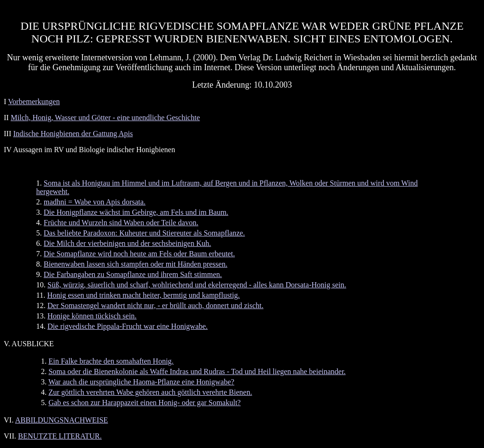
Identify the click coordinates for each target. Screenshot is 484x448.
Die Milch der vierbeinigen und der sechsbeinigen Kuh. (127, 243)
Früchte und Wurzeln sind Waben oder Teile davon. (121, 223)
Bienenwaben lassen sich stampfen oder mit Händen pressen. (136, 264)
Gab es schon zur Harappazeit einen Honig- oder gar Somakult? (145, 403)
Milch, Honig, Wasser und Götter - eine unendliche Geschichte (105, 118)
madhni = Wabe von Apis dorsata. (95, 202)
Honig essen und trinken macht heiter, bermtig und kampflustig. (143, 295)
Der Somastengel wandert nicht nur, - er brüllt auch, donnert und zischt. (156, 305)
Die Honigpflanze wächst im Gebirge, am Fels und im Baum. (136, 212)
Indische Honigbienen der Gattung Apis (73, 134)
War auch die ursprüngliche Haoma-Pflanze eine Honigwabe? (141, 382)
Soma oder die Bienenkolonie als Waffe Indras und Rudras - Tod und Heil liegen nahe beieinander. (197, 371)
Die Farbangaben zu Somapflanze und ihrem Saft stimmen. (133, 274)
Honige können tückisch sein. (92, 316)
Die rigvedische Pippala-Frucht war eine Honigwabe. (128, 326)
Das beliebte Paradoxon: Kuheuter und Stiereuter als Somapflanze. (144, 233)
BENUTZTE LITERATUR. (60, 436)
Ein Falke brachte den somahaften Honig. (111, 361)
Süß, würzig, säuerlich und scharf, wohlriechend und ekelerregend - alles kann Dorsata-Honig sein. (197, 285)
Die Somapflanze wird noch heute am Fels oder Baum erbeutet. (139, 254)
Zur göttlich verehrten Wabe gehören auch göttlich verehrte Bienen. (150, 392)
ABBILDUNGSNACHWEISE (61, 420)
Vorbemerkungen (34, 102)
